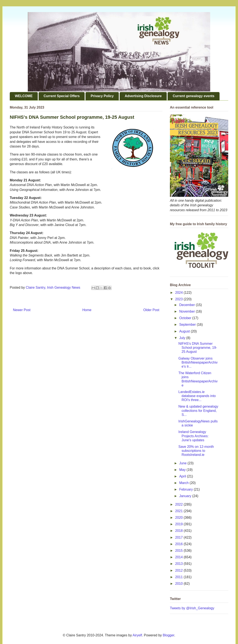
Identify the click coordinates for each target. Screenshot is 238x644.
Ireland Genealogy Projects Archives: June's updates (193, 436)
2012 (179, 570)
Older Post (151, 310)
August (185, 331)
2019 (179, 524)
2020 (179, 518)
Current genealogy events (194, 96)
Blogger (168, 635)
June (183, 463)
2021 (179, 511)
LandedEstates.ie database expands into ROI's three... (197, 396)
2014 (179, 557)
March (184, 483)
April (183, 476)
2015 (179, 551)
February (186, 489)
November (188, 311)
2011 (179, 577)
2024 (179, 293)
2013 (179, 564)
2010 (179, 584)
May (183, 470)
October (186, 318)
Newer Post (22, 310)
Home (87, 310)
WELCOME (24, 96)
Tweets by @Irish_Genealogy (192, 608)
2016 (179, 544)
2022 (179, 504)
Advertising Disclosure (143, 96)
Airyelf (137, 635)
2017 (179, 537)
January (186, 496)
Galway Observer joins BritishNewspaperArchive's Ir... (198, 362)
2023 (179, 299)
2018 (179, 531)
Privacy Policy (102, 96)
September (188, 325)
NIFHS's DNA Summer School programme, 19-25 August (198, 348)
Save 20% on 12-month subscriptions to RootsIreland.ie (196, 451)
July (183, 338)
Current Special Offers (62, 96)
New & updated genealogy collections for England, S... (198, 410)
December (188, 305)
